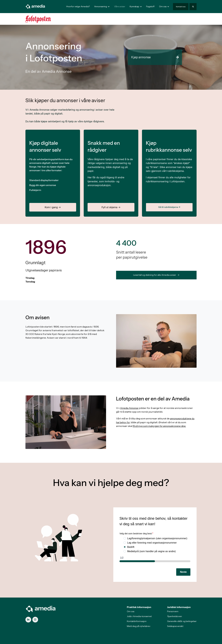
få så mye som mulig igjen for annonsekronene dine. (162, 426)
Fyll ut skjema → (111, 207)
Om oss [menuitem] (131, 611)
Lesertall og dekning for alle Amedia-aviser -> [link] (156, 275)
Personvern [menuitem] (173, 611)
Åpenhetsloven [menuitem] (175, 616)
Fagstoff (150, 6)
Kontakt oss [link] (181, 7)
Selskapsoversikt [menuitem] (175, 626)
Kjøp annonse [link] (155, 57)
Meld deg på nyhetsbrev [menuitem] (139, 626)
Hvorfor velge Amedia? (78, 6)
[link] (35, 6)
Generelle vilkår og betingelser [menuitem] (182, 621)
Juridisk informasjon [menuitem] (179, 607)
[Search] (193, 7)
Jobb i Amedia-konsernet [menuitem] (139, 616)
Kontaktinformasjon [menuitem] (137, 621)
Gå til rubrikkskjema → (169, 207)
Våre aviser (120, 6)
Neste (183, 572)
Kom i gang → (53, 207)
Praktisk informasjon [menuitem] (139, 607)
